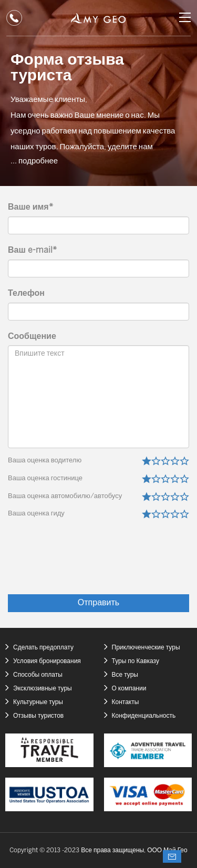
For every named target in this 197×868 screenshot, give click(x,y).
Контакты (126, 702)
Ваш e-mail (32, 250)
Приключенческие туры (146, 648)
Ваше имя (30, 207)
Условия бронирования (47, 661)
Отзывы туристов (38, 716)
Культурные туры (38, 702)
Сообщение (32, 337)
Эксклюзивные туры (43, 689)
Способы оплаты (38, 675)
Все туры (125, 675)
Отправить (98, 603)
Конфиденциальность (144, 716)
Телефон (26, 293)
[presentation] (109, 563)
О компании (129, 689)
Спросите (172, 856)
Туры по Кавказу (136, 661)
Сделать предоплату (43, 648)
